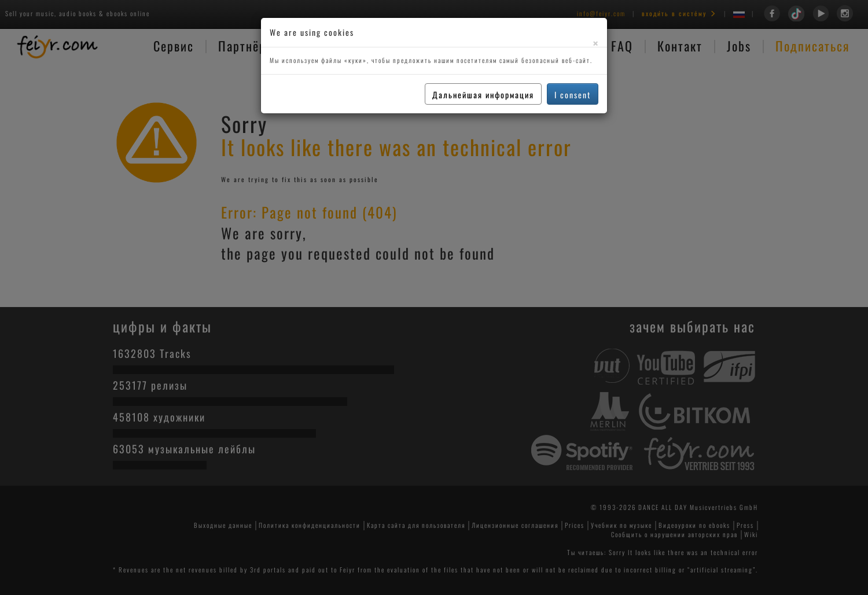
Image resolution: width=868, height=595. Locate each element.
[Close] (595, 43)
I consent (573, 95)
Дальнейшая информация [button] (483, 95)
